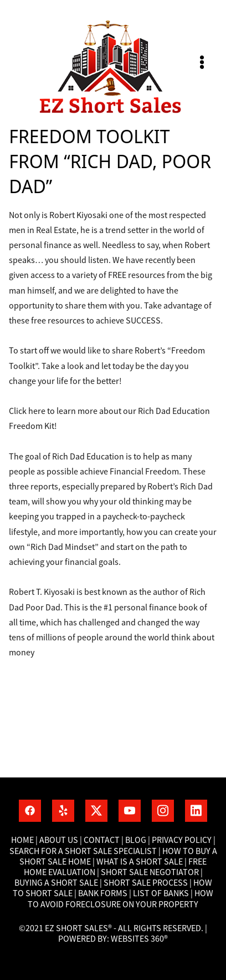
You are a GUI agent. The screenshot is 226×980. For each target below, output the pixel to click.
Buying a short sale (56, 883)
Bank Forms (103, 893)
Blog (135, 840)
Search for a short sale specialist (83, 851)
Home (23, 840)
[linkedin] (196, 811)
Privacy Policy (182, 840)
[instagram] (163, 811)
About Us (59, 840)
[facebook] (30, 811)
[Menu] (202, 62)
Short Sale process (146, 883)
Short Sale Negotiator (150, 872)
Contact (102, 840)
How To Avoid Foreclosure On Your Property (120, 899)
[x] (96, 811)
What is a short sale (140, 862)
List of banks (160, 893)
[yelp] (63, 811)
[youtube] (130, 811)
